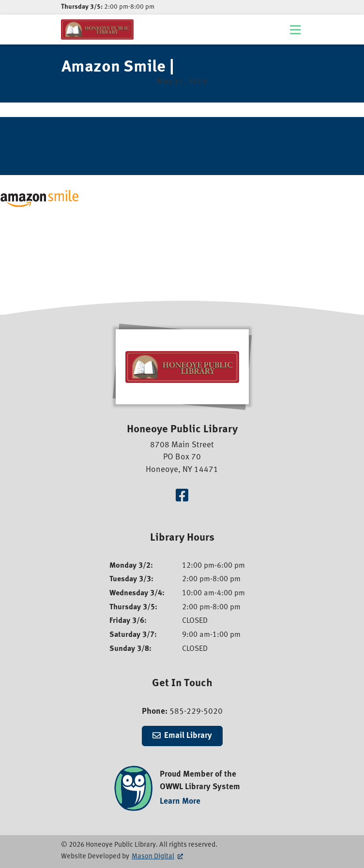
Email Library (188, 736)
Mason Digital (153, 857)
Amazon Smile (240, 68)
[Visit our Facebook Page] (182, 497)
